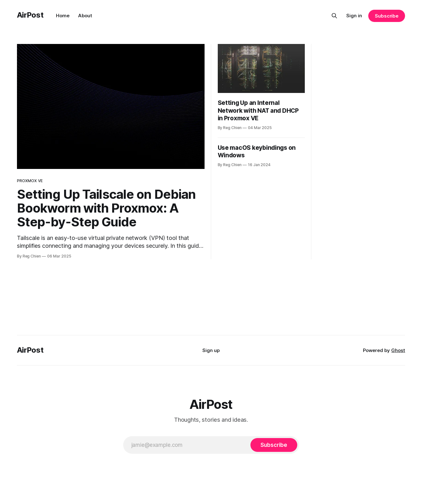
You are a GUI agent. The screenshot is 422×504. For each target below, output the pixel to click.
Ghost (398, 350)
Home (63, 16)
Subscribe (387, 16)
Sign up (211, 350)
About (85, 16)
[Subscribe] (274, 445)
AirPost (30, 15)
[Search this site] (334, 16)
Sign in (354, 16)
